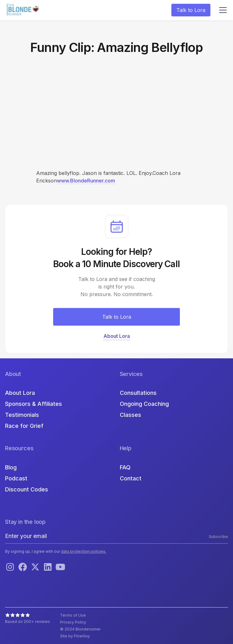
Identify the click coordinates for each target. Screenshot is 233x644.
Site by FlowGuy (75, 636)
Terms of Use (73, 615)
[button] (222, 10)
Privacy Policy (73, 622)
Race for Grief (24, 426)
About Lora (20, 393)
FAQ (125, 467)
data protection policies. (84, 551)
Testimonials (22, 415)
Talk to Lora (191, 10)
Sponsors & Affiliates (33, 404)
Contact (131, 478)
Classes (130, 415)
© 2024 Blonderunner (80, 629)
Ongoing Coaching (144, 404)
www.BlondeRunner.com (86, 181)
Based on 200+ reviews (28, 622)
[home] (24, 10)
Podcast (16, 478)
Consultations (138, 393)
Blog (11, 467)
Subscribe (218, 537)
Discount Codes (27, 489)
